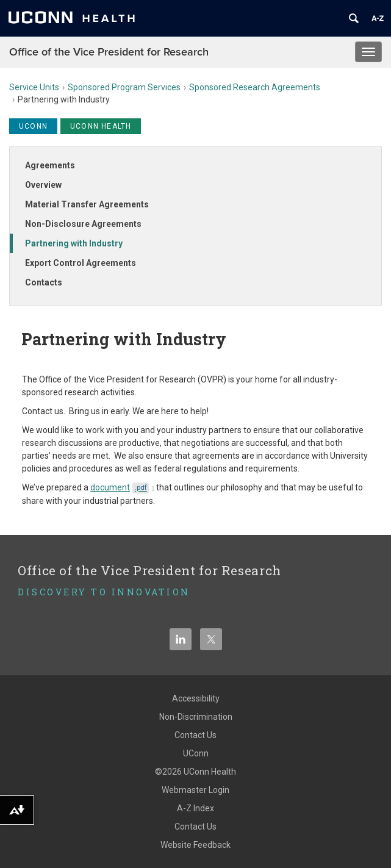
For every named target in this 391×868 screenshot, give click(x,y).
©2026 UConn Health (195, 772)
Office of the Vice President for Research (109, 52)
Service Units (34, 87)
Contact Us (195, 735)
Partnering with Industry (74, 243)
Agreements (50, 165)
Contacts (44, 282)
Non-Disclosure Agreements (83, 224)
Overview (43, 185)
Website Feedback (195, 845)
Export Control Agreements (81, 263)
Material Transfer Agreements (87, 204)
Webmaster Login (195, 790)
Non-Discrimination (196, 717)
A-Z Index (195, 808)
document (122, 487)
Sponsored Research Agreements (255, 87)
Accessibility (196, 698)
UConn (196, 753)
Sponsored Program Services (124, 87)
